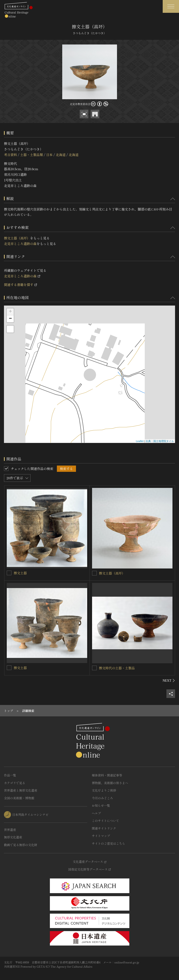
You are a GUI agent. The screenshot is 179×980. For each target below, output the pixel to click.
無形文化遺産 (13, 837)
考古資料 (10, 155)
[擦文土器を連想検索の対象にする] (9, 573)
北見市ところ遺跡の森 (20, 244)
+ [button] (10, 312)
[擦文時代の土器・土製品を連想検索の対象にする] (94, 668)
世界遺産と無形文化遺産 (21, 790)
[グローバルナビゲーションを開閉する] (171, 6)
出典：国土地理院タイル (160, 441)
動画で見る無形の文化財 (21, 845)
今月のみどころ (102, 798)
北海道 (61, 155)
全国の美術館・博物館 (19, 798)
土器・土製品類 (31, 155)
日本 (49, 155)
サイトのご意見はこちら (108, 843)
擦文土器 (20, 573)
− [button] (10, 319)
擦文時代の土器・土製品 (117, 668)
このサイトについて (105, 821)
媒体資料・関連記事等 (107, 775)
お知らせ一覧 (101, 805)
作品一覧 (10, 775)
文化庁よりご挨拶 (104, 790)
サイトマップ (101, 836)
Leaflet (140, 441)
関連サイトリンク (104, 828)
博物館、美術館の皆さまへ (110, 783)
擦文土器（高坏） (17, 238)
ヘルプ (96, 813)
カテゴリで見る (15, 783)
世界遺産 (10, 830)
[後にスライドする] (169, 681)
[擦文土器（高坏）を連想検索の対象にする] (94, 573)
